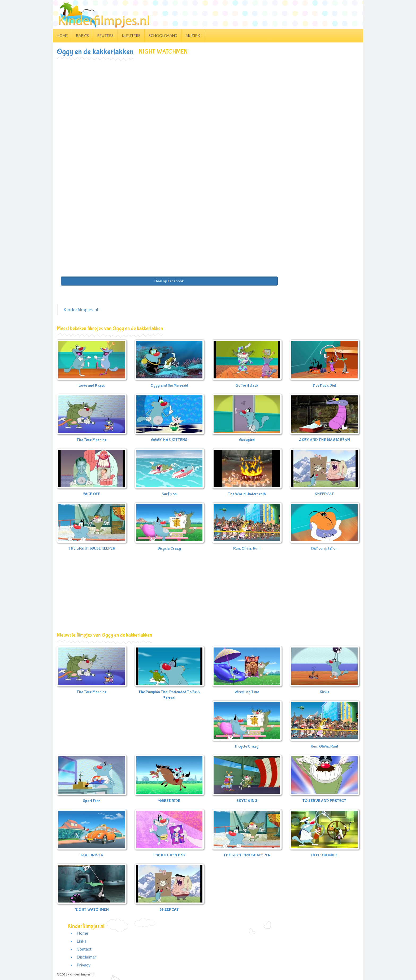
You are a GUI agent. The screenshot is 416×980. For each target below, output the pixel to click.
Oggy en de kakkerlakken (95, 52)
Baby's (83, 35)
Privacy (84, 965)
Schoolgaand (163, 35)
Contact (84, 949)
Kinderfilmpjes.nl (81, 310)
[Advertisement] (208, 100)
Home (62, 35)
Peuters (105, 35)
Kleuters (131, 35)
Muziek (193, 35)
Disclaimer (86, 957)
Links (81, 941)
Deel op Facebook (169, 281)
